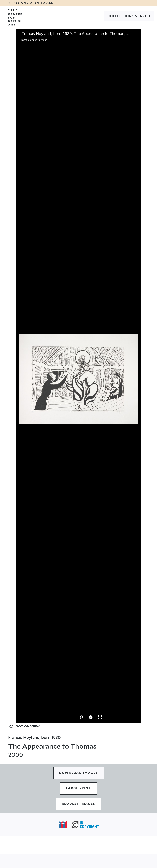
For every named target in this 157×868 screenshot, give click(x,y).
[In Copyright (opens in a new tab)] (85, 825)
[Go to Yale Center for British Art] (15, 18)
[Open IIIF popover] (63, 825)
